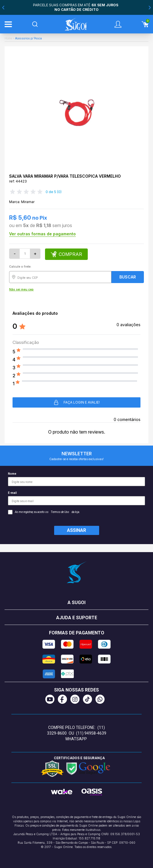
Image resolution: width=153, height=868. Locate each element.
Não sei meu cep (21, 289)
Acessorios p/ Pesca (28, 38)
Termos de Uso (60, 512)
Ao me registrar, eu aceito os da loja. (44, 512)
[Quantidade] (25, 254)
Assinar (76, 530)
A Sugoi (76, 603)
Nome (76, 479)
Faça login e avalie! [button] (76, 402)
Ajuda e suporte (77, 618)
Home (8, 38)
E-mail (76, 498)
